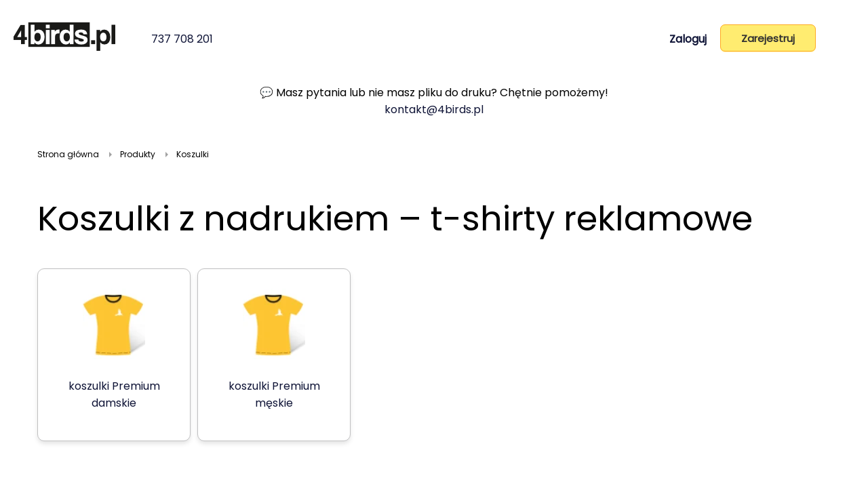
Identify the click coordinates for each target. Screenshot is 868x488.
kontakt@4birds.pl (434, 109)
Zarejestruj (768, 38)
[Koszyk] (842, 41)
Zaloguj (688, 39)
